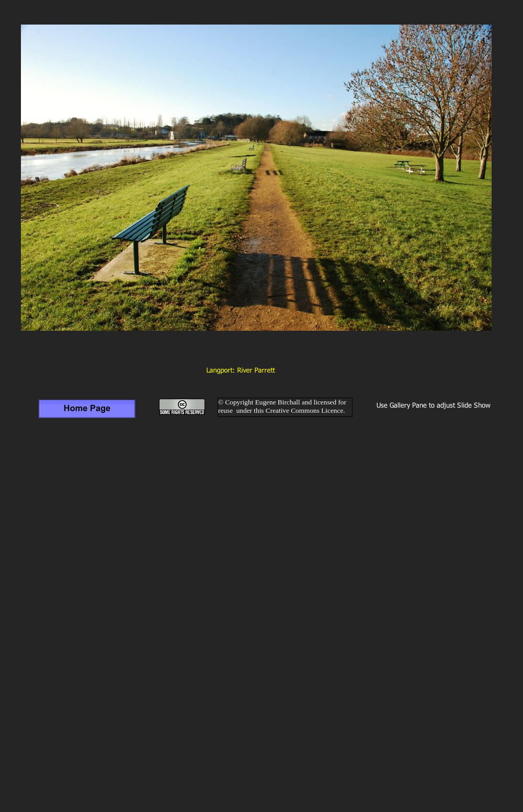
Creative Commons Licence (304, 410)
